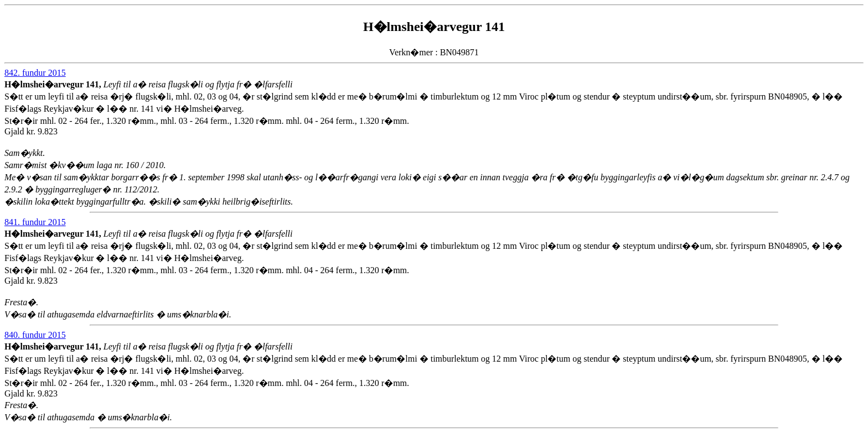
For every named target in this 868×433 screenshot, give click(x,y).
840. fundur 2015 (35, 335)
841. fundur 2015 (35, 222)
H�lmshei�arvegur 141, (54, 84)
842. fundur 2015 (35, 73)
